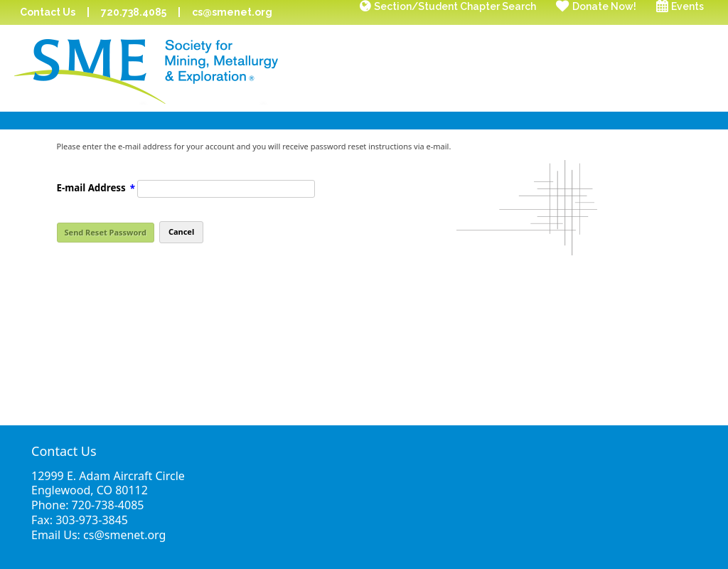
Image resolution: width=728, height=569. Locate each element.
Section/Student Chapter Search (455, 6)
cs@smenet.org (232, 12)
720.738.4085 (134, 12)
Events (687, 6)
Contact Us (48, 12)
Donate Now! (604, 6)
